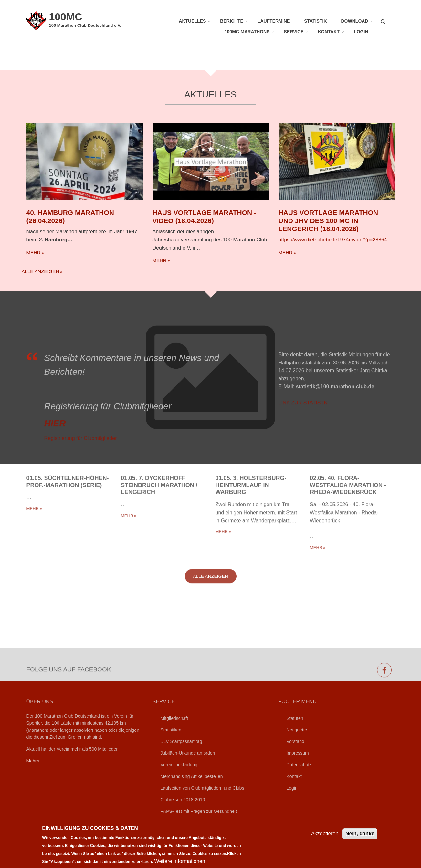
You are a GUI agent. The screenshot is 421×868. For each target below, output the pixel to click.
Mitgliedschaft (174, 718)
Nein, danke (360, 834)
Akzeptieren (325, 834)
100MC (66, 17)
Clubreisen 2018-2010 (183, 800)
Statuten (295, 718)
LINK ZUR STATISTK (303, 459)
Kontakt (329, 32)
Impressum (298, 753)
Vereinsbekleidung (179, 765)
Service (294, 32)
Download (355, 21)
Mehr (32, 761)
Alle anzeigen (41, 271)
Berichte (232, 21)
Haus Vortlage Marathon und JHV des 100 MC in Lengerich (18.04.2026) (328, 221)
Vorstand (295, 741)
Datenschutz (299, 765)
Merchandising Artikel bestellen (192, 776)
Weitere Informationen (180, 861)
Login (361, 32)
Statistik (315, 21)
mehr (34, 253)
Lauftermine (274, 21)
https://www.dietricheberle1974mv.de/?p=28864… (335, 240)
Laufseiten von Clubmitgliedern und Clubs (202, 788)
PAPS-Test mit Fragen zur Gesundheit (199, 811)
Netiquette (297, 730)
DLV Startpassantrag (181, 741)
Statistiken (171, 730)
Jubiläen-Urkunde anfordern (189, 753)
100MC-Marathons (247, 32)
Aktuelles (192, 21)
